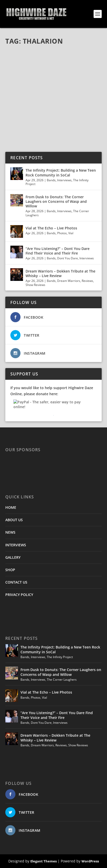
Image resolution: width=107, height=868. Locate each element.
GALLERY (13, 557)
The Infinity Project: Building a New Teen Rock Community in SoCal (61, 173)
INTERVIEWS (16, 545)
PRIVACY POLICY (19, 595)
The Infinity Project (60, 657)
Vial (71, 233)
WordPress (90, 861)
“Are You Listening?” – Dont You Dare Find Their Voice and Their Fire (58, 251)
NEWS (10, 532)
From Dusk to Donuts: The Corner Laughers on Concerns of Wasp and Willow (56, 201)
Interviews (64, 180)
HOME (11, 507)
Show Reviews (35, 285)
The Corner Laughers (62, 680)
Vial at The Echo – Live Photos (51, 228)
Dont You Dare (68, 258)
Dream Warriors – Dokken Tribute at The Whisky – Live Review (60, 273)
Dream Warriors (69, 281)
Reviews (87, 281)
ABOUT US (14, 520)
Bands (51, 180)
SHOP (10, 570)
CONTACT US (16, 582)
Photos (62, 233)
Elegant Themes (44, 861)
